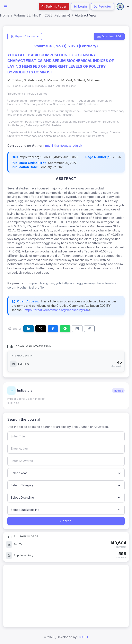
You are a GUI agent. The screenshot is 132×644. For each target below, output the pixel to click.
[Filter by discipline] (66, 498)
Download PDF (109, 37)
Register (103, 6)
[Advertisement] (66, 596)
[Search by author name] (66, 449)
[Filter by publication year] (66, 473)
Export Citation (23, 37)
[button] (6, 6)
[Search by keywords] (66, 461)
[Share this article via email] (77, 329)
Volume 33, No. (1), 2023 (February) (42, 15)
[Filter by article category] (66, 485)
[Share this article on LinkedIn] (29, 329)
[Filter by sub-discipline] (66, 510)
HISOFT (83, 637)
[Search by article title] (66, 436)
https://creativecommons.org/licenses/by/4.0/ (56, 310)
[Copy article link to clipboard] (89, 329)
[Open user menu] (123, 7)
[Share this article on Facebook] (53, 329)
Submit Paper (54, 6)
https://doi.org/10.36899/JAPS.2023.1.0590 (50, 157)
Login (80, 6)
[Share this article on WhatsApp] (65, 329)
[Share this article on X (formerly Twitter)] (41, 329)
